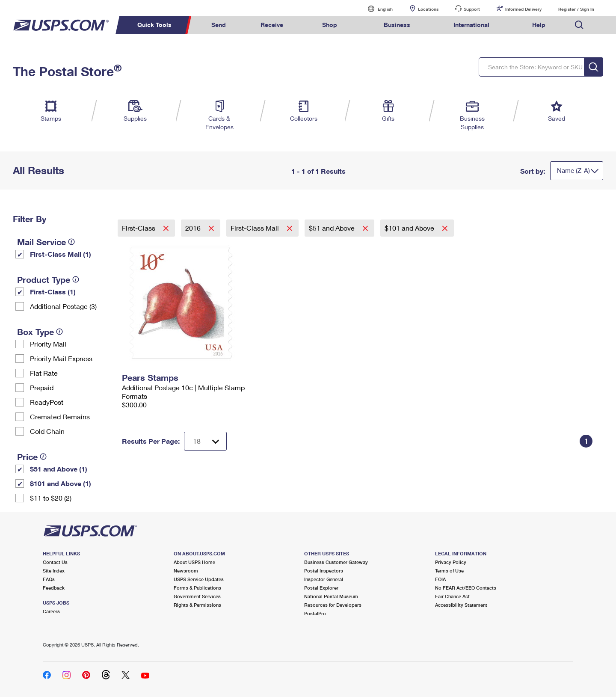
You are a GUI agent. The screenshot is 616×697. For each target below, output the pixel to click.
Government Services (197, 596)
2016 (194, 228)
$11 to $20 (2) (51, 498)
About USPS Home (194, 562)
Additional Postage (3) (63, 306)
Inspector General (324, 579)
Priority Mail (48, 344)
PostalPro (315, 613)
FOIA (440, 579)
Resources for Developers (333, 605)
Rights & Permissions (197, 605)
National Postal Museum (331, 596)
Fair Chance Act (452, 596)
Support (472, 9)
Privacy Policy (451, 562)
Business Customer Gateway (336, 562)
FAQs (49, 579)
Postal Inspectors (324, 571)
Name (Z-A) (573, 170)
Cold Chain (47, 431)
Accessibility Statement (461, 605)
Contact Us (55, 562)
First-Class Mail (256, 228)
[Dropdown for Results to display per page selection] (205, 441)
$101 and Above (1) (61, 483)
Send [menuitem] (219, 25)
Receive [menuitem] (272, 25)
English (376, 9)
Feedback (54, 588)
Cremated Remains (60, 417)
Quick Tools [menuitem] (154, 25)
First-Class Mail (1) (61, 254)
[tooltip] (71, 242)
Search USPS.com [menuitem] (579, 25)
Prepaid (42, 387)
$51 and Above (333, 228)
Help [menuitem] (539, 25)
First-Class (139, 228)
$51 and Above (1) (59, 469)
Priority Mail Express (61, 358)
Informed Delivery (523, 9)
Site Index (54, 571)
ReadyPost (47, 402)
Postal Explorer (321, 588)
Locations (428, 9)
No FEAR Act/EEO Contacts (466, 588)
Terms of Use (449, 571)
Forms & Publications (197, 588)
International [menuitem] (471, 25)
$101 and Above (410, 228)
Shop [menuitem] (330, 25)
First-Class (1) (53, 292)
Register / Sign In (576, 9)
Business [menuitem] (397, 25)
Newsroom (186, 571)
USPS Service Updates (199, 579)
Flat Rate (44, 373)
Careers (51, 611)
